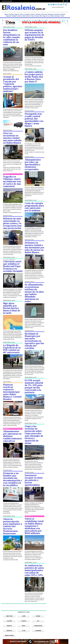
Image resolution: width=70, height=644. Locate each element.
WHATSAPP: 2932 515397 (7, 1)
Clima (33, 16)
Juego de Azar (46, 16)
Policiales (12, 14)
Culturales (38, 14)
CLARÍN (24, 616)
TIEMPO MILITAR (38, 626)
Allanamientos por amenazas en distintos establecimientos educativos (12, 436)
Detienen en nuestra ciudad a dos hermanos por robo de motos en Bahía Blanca (34, 248)
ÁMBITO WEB (9, 616)
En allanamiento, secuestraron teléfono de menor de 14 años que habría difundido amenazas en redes (34, 293)
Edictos (28, 16)
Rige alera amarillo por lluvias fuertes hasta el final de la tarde (12, 308)
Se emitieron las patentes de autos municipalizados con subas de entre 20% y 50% (34, 570)
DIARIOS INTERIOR (9, 636)
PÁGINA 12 (9, 626)
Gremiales (27, 14)
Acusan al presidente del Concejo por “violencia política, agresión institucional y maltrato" (13, 84)
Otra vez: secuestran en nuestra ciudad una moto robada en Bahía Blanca (12, 138)
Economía (19, 16)
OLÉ (38, 621)
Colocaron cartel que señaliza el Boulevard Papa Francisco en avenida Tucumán (13, 266)
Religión (14, 16)
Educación (44, 14)
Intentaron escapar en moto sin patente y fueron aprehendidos (34, 480)
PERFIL (24, 626)
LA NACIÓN (9, 621)
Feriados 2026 (38, 16)
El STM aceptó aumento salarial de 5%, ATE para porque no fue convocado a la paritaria (34, 386)
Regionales (9, 16)
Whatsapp (50, 14)
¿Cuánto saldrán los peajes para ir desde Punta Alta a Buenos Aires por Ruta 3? (34, 77)
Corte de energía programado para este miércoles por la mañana (34, 207)
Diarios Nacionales (55, 16)
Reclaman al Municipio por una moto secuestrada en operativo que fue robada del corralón (34, 341)
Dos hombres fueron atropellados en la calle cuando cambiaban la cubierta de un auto (12, 37)
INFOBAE (38, 616)
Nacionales (56, 14)
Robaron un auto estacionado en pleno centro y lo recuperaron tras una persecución (12, 223)
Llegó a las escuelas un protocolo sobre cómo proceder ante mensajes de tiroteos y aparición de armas (34, 435)
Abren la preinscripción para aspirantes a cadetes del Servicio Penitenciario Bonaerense (13, 526)
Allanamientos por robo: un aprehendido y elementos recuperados (33, 165)
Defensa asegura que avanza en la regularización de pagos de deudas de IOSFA (34, 35)
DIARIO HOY (9, 631)
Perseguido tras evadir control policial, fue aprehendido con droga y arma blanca (34, 120)
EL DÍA (24, 631)
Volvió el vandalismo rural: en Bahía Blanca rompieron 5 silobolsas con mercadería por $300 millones (34, 526)
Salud (24, 16)
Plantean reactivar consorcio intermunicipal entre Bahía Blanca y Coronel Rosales (12, 392)
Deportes (17, 14)
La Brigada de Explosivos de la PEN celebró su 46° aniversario (12, 349)
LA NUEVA (24, 621)
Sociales (33, 14)
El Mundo (63, 14)
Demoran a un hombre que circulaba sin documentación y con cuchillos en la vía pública (13, 479)
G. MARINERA (38, 631)
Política (7, 14)
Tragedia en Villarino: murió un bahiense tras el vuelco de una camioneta (12, 181)
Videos (62, 16)
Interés (22, 14)
